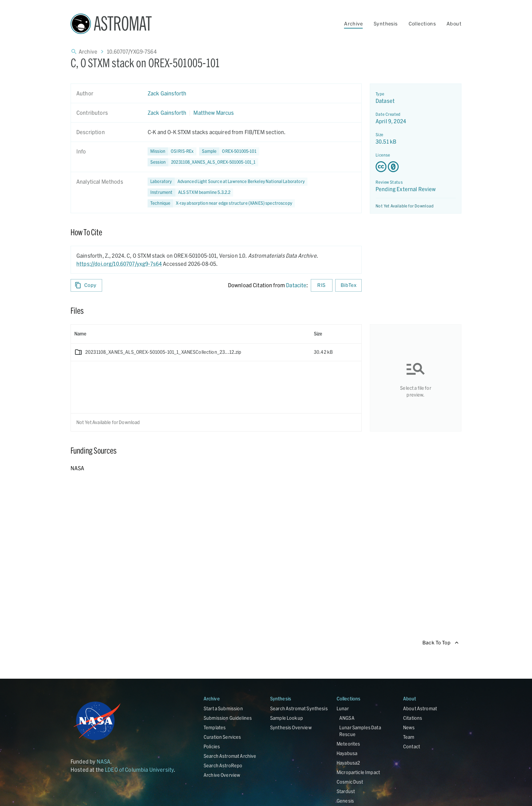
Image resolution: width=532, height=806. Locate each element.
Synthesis (386, 24)
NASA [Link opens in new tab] (104, 761)
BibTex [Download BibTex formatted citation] (348, 285)
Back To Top (441, 643)
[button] (229, 151)
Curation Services (222, 737)
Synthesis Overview (291, 727)
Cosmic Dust (350, 782)
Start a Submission (223, 708)
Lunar (343, 708)
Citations (413, 718)
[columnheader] (191, 334)
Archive (353, 24)
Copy (86, 285)
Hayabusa (347, 753)
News (409, 727)
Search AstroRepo (223, 765)
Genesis (345, 801)
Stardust (346, 791)
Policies (212, 746)
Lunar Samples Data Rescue (360, 731)
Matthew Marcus (214, 113)
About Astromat (420, 708)
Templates (215, 727)
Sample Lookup (287, 718)
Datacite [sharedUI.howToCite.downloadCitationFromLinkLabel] (296, 285)
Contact (412, 746)
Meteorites (348, 744)
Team (409, 737)
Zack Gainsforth (167, 93)
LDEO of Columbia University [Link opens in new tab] (139, 770)
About (454, 24)
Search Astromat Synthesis (299, 708)
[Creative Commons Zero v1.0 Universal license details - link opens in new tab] (416, 167)
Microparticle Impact (358, 772)
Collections (422, 24)
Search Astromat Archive (230, 756)
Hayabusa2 (348, 763)
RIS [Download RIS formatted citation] (322, 285)
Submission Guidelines (228, 718)
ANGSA (347, 718)
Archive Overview (222, 775)
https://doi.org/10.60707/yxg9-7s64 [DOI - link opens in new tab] (119, 264)
